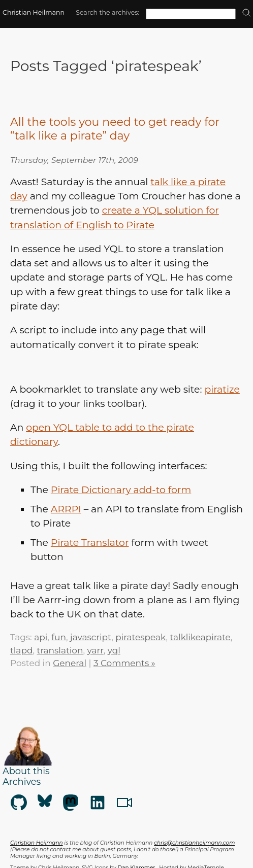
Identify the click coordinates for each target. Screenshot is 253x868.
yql (114, 652)
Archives (22, 784)
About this (26, 773)
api (41, 639)
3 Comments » (124, 665)
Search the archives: (107, 12)
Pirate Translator (90, 545)
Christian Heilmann (34, 12)
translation (60, 652)
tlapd (22, 652)
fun (59, 639)
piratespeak (140, 639)
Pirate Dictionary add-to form (121, 492)
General (70, 665)
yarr (96, 652)
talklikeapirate (200, 639)
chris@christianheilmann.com (194, 845)
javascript (91, 639)
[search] (246, 13)
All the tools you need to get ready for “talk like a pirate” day (115, 129)
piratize (222, 391)
